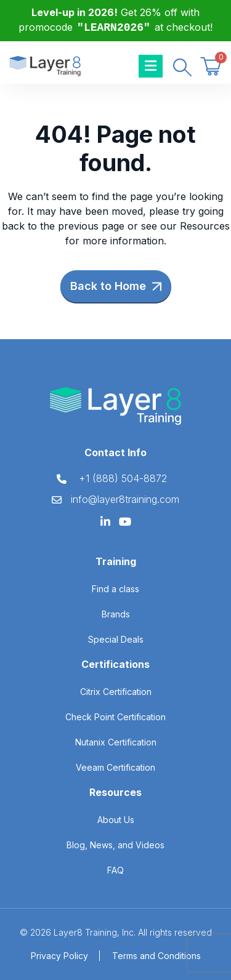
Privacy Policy (59, 956)
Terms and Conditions (156, 956)
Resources (205, 226)
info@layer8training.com (125, 499)
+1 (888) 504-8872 (123, 478)
